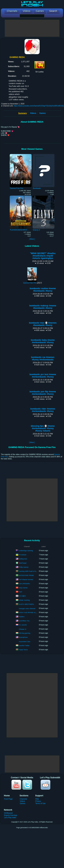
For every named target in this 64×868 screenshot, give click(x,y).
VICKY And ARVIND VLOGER (30, 612)
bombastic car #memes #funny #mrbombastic (43, 358)
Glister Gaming (24, 600)
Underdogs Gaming (26, 550)
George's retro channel (27, 608)
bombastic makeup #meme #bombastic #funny (43, 307)
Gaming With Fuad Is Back (29, 571)
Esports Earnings (11, 815)
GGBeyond (8, 813)
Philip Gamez (24, 567)
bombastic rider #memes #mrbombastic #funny (43, 410)
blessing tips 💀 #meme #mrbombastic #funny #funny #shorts (43, 428)
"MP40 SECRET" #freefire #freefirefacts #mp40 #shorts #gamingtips (43, 256)
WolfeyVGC (23, 559)
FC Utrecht (23, 625)
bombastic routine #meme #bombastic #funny (43, 290)
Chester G (23, 629)
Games (43, 113)
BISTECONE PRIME (26, 575)
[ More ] (32, 239)
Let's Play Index (10, 818)
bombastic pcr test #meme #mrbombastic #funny (43, 376)
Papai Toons (23, 649)
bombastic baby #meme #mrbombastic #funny (43, 341)
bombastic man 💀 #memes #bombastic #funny (43, 324)
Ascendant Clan (24, 642)
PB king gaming (25, 633)
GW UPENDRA (24, 583)
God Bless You (24, 621)
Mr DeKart (23, 555)
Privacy (38, 801)
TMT (20, 592)
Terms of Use (40, 803)
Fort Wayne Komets (26, 579)
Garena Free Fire (30, 283)
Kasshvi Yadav (24, 645)
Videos (33, 113)
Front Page (8, 799)
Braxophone (23, 637)
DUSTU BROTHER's (26, 604)
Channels (23, 799)
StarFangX (23, 563)
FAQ (37, 799)
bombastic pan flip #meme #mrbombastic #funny (43, 393)
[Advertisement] (32, 28)
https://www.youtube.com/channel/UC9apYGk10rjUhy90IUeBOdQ (39, 106)
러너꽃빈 (22, 596)
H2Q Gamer (23, 588)
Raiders (22, 616)
